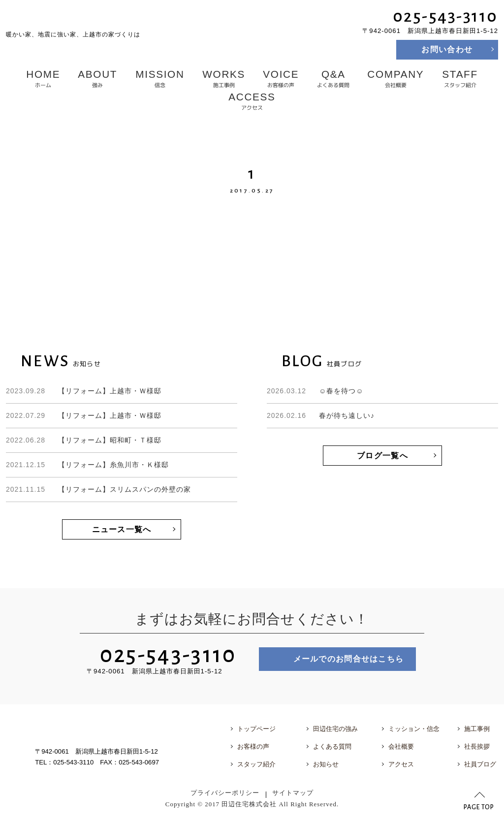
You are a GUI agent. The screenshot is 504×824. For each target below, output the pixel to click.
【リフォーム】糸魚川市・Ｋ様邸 (87, 465)
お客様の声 (281, 79)
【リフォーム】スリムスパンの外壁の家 (98, 489)
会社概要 (396, 79)
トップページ (256, 729)
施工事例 (224, 79)
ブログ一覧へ (382, 456)
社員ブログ (480, 764)
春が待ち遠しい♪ (321, 415)
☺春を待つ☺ (315, 391)
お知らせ (326, 764)
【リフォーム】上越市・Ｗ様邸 (84, 391)
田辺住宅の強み (335, 729)
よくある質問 (333, 79)
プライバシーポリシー (225, 793)
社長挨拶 (477, 746)
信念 (160, 79)
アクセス (252, 101)
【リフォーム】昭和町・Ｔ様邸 (84, 440)
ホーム (43, 79)
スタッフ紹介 (460, 79)
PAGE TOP (479, 807)
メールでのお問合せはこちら (349, 659)
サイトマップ (293, 793)
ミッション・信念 (414, 729)
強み (98, 79)
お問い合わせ (447, 49)
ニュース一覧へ (122, 529)
